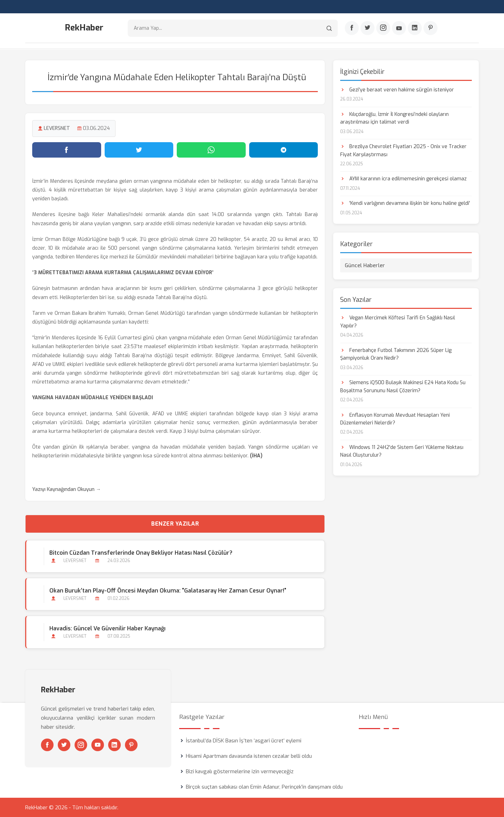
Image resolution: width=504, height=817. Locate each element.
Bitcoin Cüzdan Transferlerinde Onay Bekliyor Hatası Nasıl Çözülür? (141, 552)
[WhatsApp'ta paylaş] (211, 150)
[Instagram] (383, 28)
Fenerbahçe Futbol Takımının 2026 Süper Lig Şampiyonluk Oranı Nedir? (396, 354)
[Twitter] (367, 28)
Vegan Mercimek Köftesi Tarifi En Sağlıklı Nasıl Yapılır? (398, 322)
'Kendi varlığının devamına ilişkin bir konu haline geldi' (405, 203)
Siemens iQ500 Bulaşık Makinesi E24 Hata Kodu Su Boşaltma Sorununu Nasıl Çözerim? (403, 386)
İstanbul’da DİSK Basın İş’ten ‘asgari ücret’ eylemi (244, 740)
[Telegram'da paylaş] (284, 150)
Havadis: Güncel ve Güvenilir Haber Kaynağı (107, 628)
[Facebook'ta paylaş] (67, 150)
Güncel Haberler (365, 265)
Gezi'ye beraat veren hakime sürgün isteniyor (397, 89)
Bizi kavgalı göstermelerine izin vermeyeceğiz (240, 771)
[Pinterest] (430, 28)
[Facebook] (352, 28)
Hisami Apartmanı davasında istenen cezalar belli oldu (249, 756)
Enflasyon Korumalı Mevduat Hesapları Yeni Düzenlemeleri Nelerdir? (395, 419)
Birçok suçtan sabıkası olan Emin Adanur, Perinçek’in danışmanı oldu (264, 787)
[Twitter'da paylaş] (139, 150)
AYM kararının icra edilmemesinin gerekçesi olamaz (403, 179)
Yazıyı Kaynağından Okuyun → (66, 489)
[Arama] (329, 28)
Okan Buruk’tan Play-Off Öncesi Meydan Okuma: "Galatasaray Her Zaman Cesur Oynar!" (168, 590)
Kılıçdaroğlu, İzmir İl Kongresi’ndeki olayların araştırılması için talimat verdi (394, 118)
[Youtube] (399, 28)
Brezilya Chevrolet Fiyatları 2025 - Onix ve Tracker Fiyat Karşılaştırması (403, 150)
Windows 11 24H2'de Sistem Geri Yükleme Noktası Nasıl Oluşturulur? (402, 451)
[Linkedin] (415, 28)
